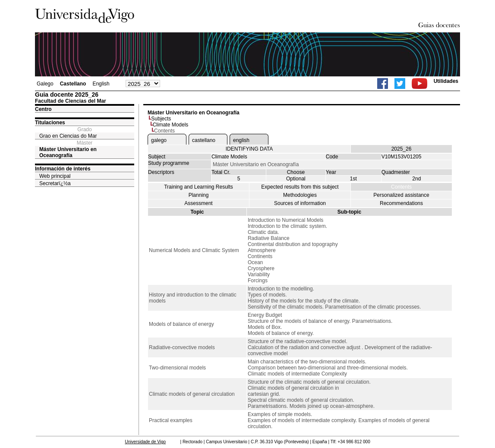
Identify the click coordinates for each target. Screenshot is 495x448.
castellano (204, 140)
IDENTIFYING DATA (249, 149)
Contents (401, 187)
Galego (45, 84)
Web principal (55, 176)
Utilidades (446, 81)
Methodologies (300, 195)
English (101, 84)
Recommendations (401, 203)
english (241, 140)
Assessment (198, 203)
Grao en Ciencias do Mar (68, 136)
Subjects (161, 119)
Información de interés (63, 169)
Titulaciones (50, 123)
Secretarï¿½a (55, 183)
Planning (199, 195)
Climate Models (171, 125)
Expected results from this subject (300, 187)
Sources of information (300, 203)
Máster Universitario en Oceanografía (68, 152)
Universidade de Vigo (145, 442)
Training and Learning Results (199, 187)
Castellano (73, 84)
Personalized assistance (401, 195)
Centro (43, 109)
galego (159, 140)
